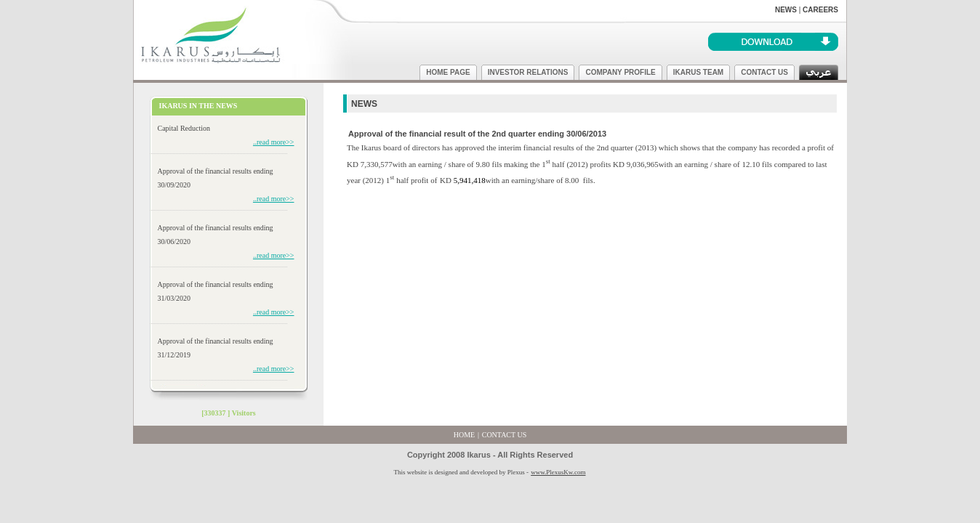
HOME (464, 435)
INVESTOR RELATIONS (528, 72)
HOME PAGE (448, 72)
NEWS (786, 10)
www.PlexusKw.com (558, 472)
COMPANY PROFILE (620, 72)
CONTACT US (764, 72)
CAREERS (820, 10)
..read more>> (274, 142)
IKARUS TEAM (698, 72)
